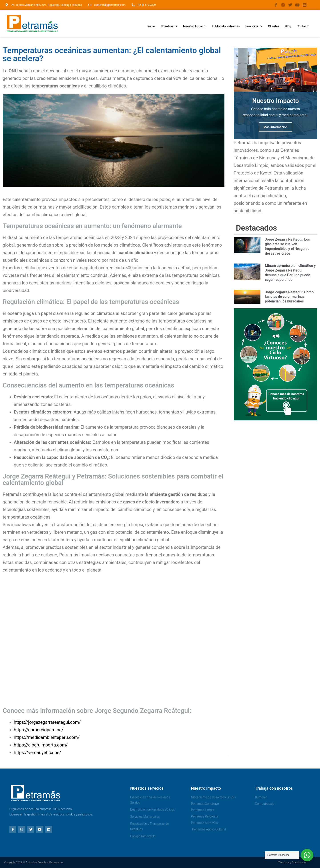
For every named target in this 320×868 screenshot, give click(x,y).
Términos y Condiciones (292, 862)
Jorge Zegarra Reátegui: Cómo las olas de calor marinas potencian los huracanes (289, 298)
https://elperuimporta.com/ (41, 745)
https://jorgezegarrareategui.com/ (47, 722)
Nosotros (169, 26)
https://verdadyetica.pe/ (37, 752)
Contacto (303, 26)
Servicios (254, 26)
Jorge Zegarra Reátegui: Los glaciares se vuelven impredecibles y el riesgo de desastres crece (287, 247)
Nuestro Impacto (195, 26)
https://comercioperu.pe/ (39, 730)
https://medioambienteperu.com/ (47, 737)
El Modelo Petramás (226, 26)
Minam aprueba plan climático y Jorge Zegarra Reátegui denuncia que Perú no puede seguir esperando (290, 273)
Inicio (151, 26)
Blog (288, 26)
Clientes (274, 26)
